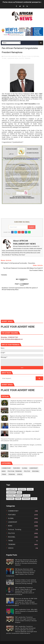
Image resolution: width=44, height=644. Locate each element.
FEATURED (36, 56)
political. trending (15, 471)
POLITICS (21, 58)
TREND (4, 474)
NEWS (17, 58)
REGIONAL (36, 471)
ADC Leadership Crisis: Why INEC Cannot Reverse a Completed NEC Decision (26, 611)
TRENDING (27, 58)
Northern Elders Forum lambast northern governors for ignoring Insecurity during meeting (26, 582)
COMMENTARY (6, 468)
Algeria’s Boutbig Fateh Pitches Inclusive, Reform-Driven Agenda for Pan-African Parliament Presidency (24, 418)
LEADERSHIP (11, 58)
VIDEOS (20, 474)
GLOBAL (4, 58)
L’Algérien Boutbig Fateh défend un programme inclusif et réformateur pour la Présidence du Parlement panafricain (26, 402)
